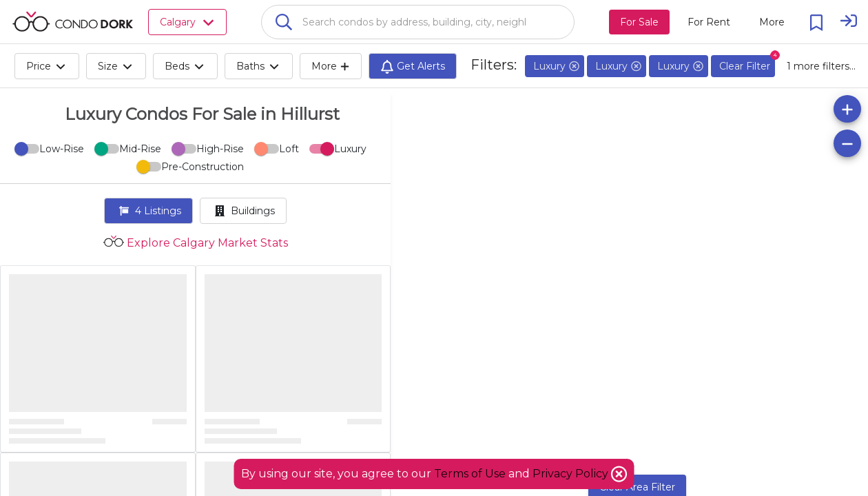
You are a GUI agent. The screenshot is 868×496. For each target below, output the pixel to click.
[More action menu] (772, 22)
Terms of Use (470, 474)
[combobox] (418, 22)
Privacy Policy (572, 474)
